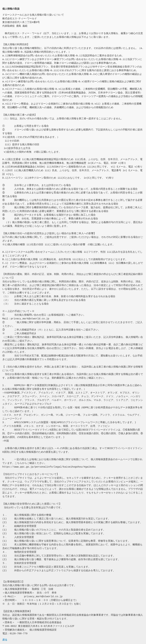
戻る (5, 640)
